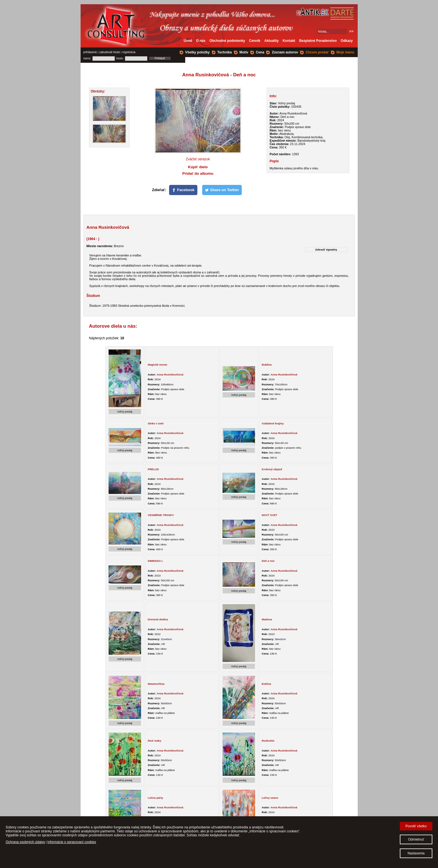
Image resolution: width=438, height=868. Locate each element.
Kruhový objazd (272, 469)
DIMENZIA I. (156, 561)
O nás (201, 41)
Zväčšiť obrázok (198, 159)
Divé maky (155, 741)
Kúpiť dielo (198, 167)
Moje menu (345, 52)
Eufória (267, 684)
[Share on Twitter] (222, 190)
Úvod (188, 41)
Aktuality (272, 41)
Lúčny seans (270, 798)
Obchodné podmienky (227, 41)
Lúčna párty (156, 798)
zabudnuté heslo (110, 52)
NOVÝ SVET (270, 515)
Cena (260, 52)
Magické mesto (158, 365)
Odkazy (347, 41)
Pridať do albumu (198, 173)
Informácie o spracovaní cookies (72, 842)
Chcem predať (317, 52)
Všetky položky (198, 52)
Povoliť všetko (416, 826)
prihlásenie (90, 52)
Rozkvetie (268, 741)
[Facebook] (183, 190)
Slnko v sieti (156, 423)
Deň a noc (268, 561)
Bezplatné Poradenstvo (318, 41)
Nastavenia (416, 853)
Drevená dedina (158, 619)
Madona (267, 619)
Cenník (255, 41)
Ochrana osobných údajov (25, 842)
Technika (225, 52)
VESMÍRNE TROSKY (161, 515)
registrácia (129, 52)
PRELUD (153, 469)
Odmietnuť (416, 839)
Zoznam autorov (285, 52)
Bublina (267, 365)
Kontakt (289, 41)
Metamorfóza (156, 684)
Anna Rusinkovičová (170, 374)
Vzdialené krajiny (273, 423)
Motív (244, 52)
